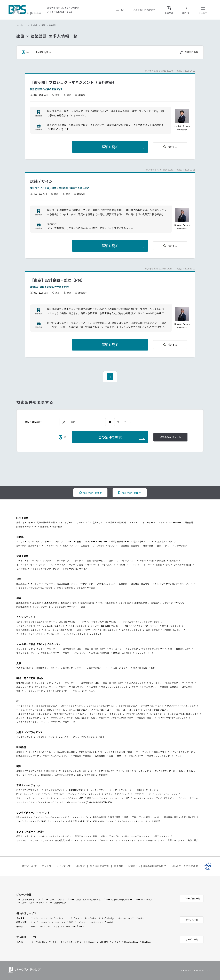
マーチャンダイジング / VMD (70, 798)
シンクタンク (96, 634)
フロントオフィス (125, 561)
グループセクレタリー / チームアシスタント (129, 836)
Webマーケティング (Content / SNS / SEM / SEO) (90, 802)
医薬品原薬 (21, 584)
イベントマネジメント (90, 794)
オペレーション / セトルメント (101, 565)
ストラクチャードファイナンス (45, 569)
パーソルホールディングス (28, 900)
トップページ (21, 25)
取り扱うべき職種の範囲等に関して (147, 866)
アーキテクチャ (23, 706)
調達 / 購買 (115, 817)
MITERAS (104, 942)
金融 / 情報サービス (96, 561)
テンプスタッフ (38, 918)
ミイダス (81, 922)
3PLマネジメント (24, 817)
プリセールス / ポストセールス (81, 718)
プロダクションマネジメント (114, 687)
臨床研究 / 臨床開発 (66, 752)
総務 (103, 836)
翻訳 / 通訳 (193, 840)
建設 (43, 25)
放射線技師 (100, 756)
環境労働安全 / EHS (120, 542)
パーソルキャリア (144, 900)
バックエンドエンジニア (46, 706)
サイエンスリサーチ (145, 653)
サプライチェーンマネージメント (132, 821)
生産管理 (44, 527)
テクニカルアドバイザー (58, 691)
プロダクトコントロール (140, 565)
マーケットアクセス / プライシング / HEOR (111, 771)
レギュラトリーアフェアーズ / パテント (35, 588)
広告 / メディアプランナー (28, 790)
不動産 (159, 565)
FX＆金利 (141, 561)
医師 (181, 771)
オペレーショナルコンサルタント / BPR (63, 630)
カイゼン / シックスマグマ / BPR (31, 821)
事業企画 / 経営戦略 (117, 523)
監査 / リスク (99, 523)
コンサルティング (25, 649)
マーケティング (52, 546)
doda (33, 922)
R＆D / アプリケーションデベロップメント (173, 584)
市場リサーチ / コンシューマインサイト (35, 798)
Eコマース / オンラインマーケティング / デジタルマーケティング (46, 794)
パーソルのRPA (38, 942)
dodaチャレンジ (96, 922)
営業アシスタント (176, 840)
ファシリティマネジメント (175, 603)
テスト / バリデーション (176, 546)
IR (36, 527)
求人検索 (34, 25)
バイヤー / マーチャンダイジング (51, 817)
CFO (132, 523)
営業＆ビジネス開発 (122, 653)
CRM (139, 790)
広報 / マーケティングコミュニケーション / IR (108, 798)
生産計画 (84, 821)
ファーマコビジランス (27, 775)
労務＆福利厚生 (23, 668)
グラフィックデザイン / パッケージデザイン (125, 794)
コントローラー (146, 523)
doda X (110, 922)
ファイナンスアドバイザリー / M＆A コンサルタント (40, 626)
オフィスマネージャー (131, 840)
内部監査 (161, 561)
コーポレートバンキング (28, 561)
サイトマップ (63, 866)
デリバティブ (63, 561)
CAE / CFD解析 (74, 542)
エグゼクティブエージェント (52, 922)
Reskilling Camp (131, 942)
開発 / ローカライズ (56, 710)
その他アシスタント (155, 840)
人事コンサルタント (77, 626)
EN (123, 10)
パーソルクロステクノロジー (119, 900)
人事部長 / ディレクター (72, 668)
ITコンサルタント (96, 714)
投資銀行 (174, 561)
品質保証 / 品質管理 (130, 546)
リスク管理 (21, 569)
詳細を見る (110, 147)
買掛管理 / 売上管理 (46, 523)
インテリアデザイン (42, 607)
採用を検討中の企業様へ (145, 10)
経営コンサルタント (171, 626)
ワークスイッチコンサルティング (64, 942)
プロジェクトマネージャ (66, 607)
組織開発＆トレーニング (46, 668)
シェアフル (45, 926)
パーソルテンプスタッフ (55, 900)
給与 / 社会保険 (140, 668)
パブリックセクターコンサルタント (101, 630)
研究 (168, 565)
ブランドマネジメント (55, 790)
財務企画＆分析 (23, 527)
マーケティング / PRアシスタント (102, 840)
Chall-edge (109, 918)
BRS (71, 922)
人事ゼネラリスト (121, 668)
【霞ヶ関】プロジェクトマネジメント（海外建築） (73, 82)
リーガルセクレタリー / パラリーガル (34, 840)
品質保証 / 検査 (144, 718)
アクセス (46, 866)
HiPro (82, 926)
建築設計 (37, 603)
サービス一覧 (192, 920)
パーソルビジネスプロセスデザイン (86, 900)
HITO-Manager (89, 942)
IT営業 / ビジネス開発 (135, 714)
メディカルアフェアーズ (182, 752)
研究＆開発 (148, 546)
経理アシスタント (25, 836)
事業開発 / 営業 (76, 790)
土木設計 (65, 603)
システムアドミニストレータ (30, 722)
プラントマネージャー (27, 653)
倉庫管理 (156, 821)
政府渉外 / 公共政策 (46, 737)
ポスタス (116, 942)
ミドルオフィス (58, 565)
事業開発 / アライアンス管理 (29, 771)
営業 (159, 546)
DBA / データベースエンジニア (182, 706)
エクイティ (78, 561)
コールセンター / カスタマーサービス (54, 836)
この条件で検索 (110, 437)
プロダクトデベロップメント (72, 687)
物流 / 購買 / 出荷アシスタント (69, 840)
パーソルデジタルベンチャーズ (30, 903)
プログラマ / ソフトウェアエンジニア (116, 718)
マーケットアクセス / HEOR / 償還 (116, 752)
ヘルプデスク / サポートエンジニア (33, 714)
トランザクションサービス (75, 569)
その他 (122, 565)
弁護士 (101, 737)
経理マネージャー (25, 523)
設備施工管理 (141, 603)
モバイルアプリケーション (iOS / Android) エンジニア (174, 714)
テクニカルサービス (86, 588)
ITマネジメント (115, 714)
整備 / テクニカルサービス (28, 546)
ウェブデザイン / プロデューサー (62, 722)
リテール (194, 798)
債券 (111, 561)
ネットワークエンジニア (28, 718)
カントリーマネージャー (96, 542)
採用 (153, 668)
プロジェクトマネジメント (105, 546)
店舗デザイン (41, 181)
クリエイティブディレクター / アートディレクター (110, 790)
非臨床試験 (46, 775)
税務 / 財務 (57, 527)
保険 (152, 561)
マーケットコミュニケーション (163, 794)
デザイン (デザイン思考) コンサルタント (101, 622)
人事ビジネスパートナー (98, 668)
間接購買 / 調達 (171, 817)
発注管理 (73, 821)
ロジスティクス (57, 821)
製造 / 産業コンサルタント (28, 630)
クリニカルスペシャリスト (41, 752)
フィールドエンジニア (101, 710)
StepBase (146, 942)
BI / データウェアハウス (72, 706)
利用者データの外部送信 (185, 866)
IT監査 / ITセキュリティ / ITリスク (68, 714)
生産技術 (85, 546)
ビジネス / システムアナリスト (101, 706)
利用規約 (80, 866)
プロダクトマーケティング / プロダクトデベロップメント (160, 798)
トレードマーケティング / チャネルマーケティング (40, 802)
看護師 (190, 771)
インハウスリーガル (68, 737)
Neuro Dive (70, 926)
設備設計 (155, 603)
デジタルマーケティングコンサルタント (142, 622)
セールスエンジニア (34, 691)
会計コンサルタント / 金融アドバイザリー (36, 622)
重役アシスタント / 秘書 (86, 836)
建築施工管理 (22, 603)
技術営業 (69, 588)
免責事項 (119, 866)
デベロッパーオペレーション (30, 710)
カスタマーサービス (79, 817)
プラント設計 (125, 603)
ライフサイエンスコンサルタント (106, 626)
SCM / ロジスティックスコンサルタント (164, 630)
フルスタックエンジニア (155, 710)
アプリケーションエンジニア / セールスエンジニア (40, 542)
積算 (75, 603)
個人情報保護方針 (99, 866)
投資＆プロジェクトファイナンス (157, 649)
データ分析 (151, 790)
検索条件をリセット (170, 437)
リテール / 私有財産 (182, 565)
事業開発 (20, 752)
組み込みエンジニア (167, 542)
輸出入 (157, 817)
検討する (172, 147)
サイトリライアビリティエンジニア (171, 718)
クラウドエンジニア (128, 706)
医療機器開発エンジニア (28, 756)
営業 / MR (103, 775)
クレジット (48, 561)
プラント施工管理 (106, 603)
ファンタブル (71, 918)
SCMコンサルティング (103, 821)
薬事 (111, 756)
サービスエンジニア (134, 756)
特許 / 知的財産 (88, 737)
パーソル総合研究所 (57, 903)
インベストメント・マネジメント (32, 565)
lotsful (33, 926)
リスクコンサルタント (131, 630)
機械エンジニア (70, 546)
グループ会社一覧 (192, 899)
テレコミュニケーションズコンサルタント (66, 634)
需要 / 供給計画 (99, 817)
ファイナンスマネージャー (169, 523)
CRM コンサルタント (69, 622)
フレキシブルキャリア (91, 918)
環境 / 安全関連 (88, 603)
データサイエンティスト (152, 706)
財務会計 (189, 523)
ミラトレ (58, 926)
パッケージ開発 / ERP (53, 718)
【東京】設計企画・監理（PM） (57, 280)
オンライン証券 (76, 565)
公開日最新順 (191, 52)
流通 (126, 817)
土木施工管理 (51, 603)
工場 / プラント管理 (141, 817)
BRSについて (30, 866)
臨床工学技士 (160, 752)
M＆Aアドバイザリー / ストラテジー (142, 626)
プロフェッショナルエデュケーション (164, 756)
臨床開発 (51, 771)
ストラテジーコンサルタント (30, 634)
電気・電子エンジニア (143, 542)
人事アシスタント (161, 836)
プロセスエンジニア (106, 584)
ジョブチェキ (55, 918)
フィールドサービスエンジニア (123, 649)
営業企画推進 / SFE (88, 752)
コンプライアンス (25, 737)
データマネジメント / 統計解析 (73, 771)
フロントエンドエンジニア (127, 710)
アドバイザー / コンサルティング (74, 523)
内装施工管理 (22, 607)
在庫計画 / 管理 (188, 817)
